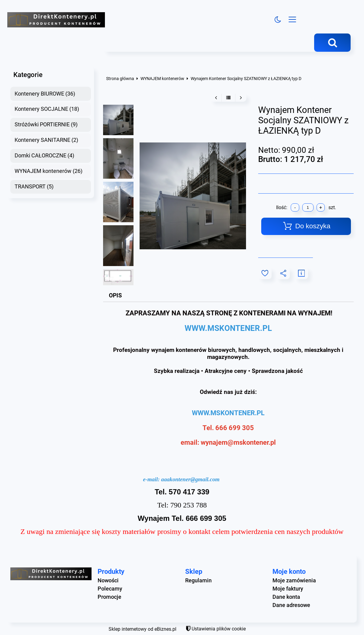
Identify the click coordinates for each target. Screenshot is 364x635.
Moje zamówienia (294, 581)
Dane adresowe (291, 605)
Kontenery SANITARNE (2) (46, 140)
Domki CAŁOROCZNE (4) (44, 156)
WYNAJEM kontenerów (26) (49, 171)
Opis (115, 295)
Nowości (108, 581)
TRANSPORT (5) (34, 187)
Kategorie (28, 75)
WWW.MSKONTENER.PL (228, 328)
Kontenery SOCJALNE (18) (47, 109)
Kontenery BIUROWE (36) (45, 94)
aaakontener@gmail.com (190, 479)
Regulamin (198, 581)
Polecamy (110, 589)
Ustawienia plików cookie (219, 629)
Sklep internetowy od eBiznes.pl (142, 629)
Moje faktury (288, 589)
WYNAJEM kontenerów (162, 79)
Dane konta (286, 597)
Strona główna (120, 79)
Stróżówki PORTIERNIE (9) (46, 125)
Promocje (109, 597)
